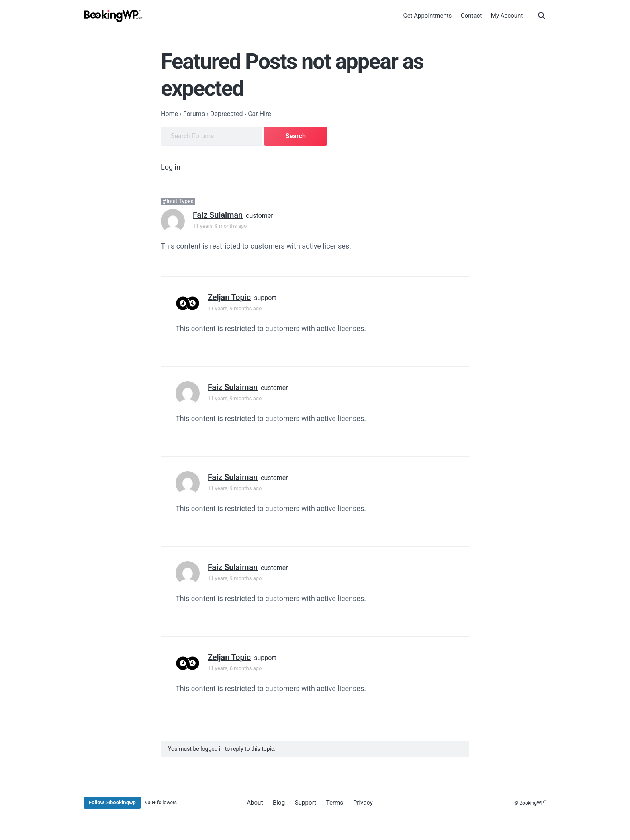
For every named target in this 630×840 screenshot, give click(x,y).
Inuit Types (180, 200)
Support (303, 802)
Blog (278, 802)
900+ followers (161, 802)
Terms (331, 802)
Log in (171, 166)
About (254, 802)
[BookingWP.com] (114, 17)
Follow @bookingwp (112, 802)
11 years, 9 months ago (220, 225)
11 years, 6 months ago (235, 667)
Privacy (358, 802)
